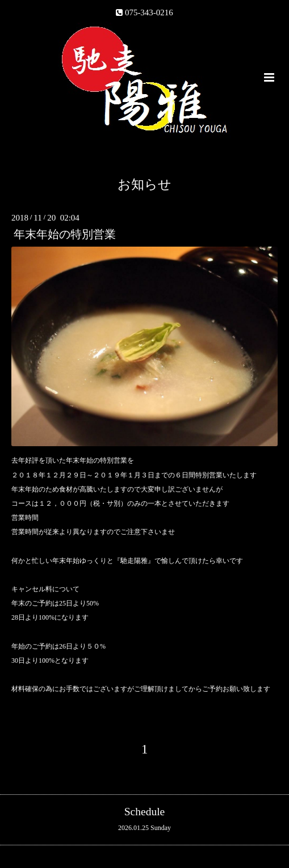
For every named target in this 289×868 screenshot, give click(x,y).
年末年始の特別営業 (65, 234)
